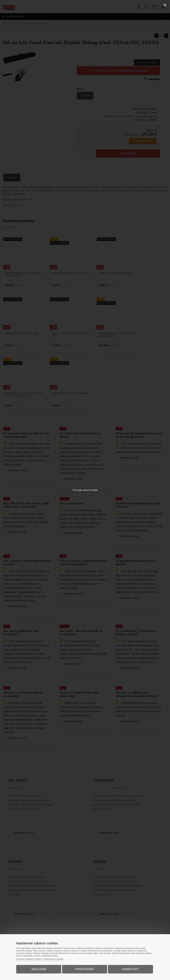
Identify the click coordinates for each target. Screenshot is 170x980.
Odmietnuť (130, 969)
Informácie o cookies (55, 959)
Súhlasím (39, 969)
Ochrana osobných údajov (30, 959)
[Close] (165, 5)
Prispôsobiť (84, 969)
